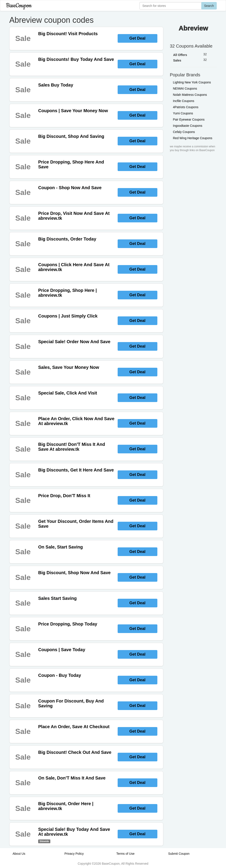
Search (209, 6)
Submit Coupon (179, 854)
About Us (19, 854)
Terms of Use (125, 854)
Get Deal (137, 38)
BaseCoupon (19, 6)
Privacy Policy (74, 854)
